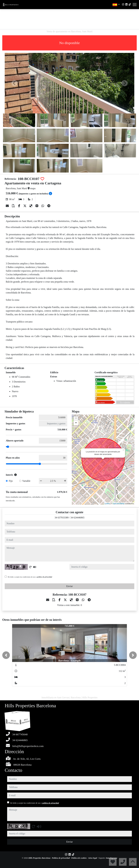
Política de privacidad (61, 858)
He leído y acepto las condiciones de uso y (30, 577)
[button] (6, 655)
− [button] (76, 423)
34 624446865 (77, 518)
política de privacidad (45, 577)
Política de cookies (79, 858)
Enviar (70, 586)
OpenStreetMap (119, 504)
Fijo (11, 481)
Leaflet (107, 504)
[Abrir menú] (135, 5)
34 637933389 (62, 518)
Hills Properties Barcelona (40, 858)
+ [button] (76, 419)
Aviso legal (93, 858)
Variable (26, 481)
